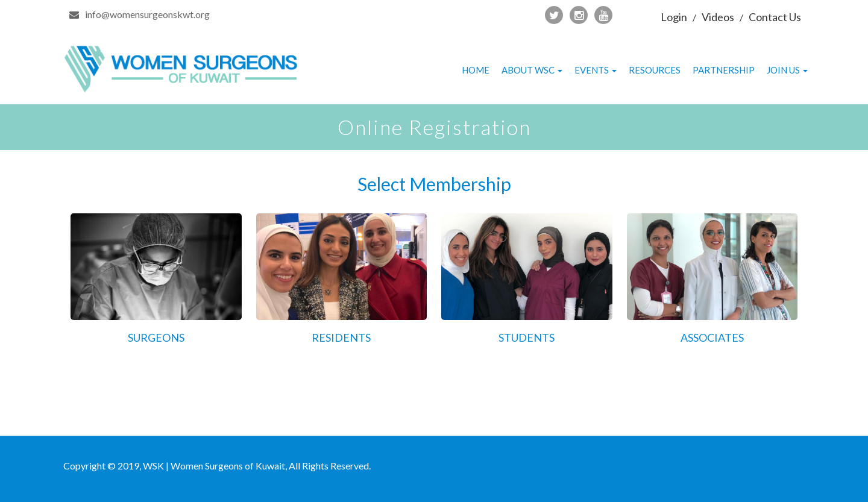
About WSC (532, 70)
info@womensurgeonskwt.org (147, 14)
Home (476, 70)
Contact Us (775, 17)
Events (596, 70)
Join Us (787, 70)
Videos (718, 17)
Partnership (724, 70)
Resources (655, 70)
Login (674, 17)
